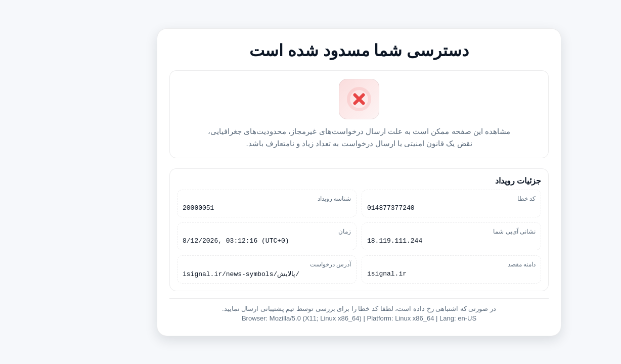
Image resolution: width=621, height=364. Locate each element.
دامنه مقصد (473, 265)
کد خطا (478, 197)
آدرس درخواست (282, 265)
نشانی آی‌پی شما (466, 231)
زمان (296, 231)
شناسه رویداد (286, 197)
